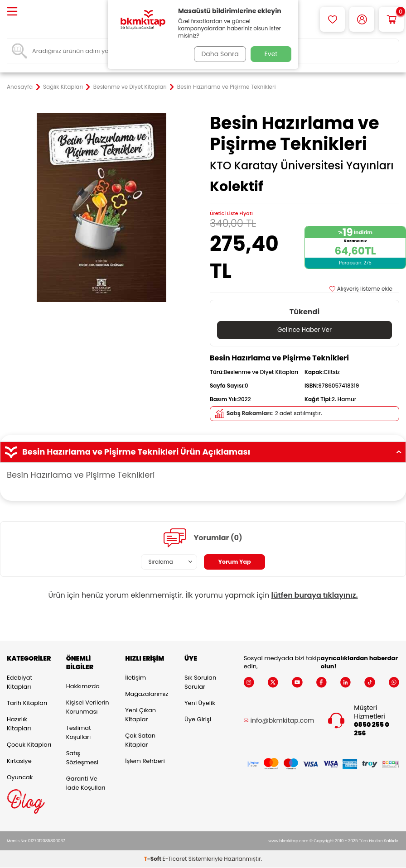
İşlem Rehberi (145, 761)
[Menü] (12, 12)
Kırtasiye (19, 761)
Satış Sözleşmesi (82, 758)
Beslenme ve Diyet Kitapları (130, 87)
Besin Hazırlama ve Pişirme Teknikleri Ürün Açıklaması (203, 452)
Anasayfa (20, 87)
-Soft (153, 859)
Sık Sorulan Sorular (200, 683)
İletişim (135, 678)
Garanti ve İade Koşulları (86, 784)
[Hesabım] (362, 19)
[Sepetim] (391, 19)
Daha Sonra (218, 54)
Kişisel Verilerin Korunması (88, 707)
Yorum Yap (235, 562)
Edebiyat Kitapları (19, 683)
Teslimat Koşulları (79, 733)
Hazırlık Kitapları (19, 724)
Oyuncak (20, 778)
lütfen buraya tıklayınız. (315, 596)
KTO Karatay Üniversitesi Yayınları (302, 166)
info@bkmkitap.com (283, 721)
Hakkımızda (83, 687)
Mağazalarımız (147, 694)
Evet (271, 54)
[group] (101, 207)
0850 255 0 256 (371, 729)
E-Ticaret (175, 859)
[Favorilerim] (332, 19)
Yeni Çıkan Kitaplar (140, 715)
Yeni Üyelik (200, 703)
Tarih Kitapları (27, 703)
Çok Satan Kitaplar (140, 741)
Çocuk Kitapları (29, 745)
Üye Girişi (198, 720)
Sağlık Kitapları (63, 87)
